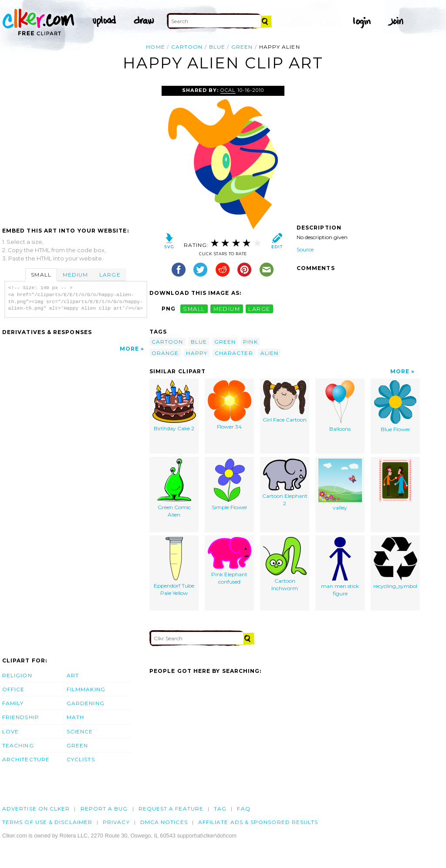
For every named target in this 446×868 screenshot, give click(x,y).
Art (73, 675)
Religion (17, 675)
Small (41, 275)
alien (269, 353)
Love (10, 731)
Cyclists (81, 759)
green (242, 47)
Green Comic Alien (174, 488)
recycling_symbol (395, 563)
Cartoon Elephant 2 (285, 483)
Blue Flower (395, 406)
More (129, 349)
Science (80, 731)
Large (110, 275)
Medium (75, 275)
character (234, 353)
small (194, 309)
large (259, 309)
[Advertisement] (75, 151)
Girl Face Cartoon (285, 402)
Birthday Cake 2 (174, 406)
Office (13, 689)
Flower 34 (230, 405)
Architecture (26, 759)
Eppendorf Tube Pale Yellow (174, 567)
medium (227, 309)
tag (220, 809)
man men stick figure (340, 567)
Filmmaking (86, 689)
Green (77, 745)
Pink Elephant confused (230, 561)
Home (155, 47)
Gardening (86, 703)
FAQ (243, 809)
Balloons (340, 406)
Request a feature (171, 809)
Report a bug (104, 809)
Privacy (116, 822)
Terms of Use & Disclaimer (47, 822)
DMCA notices (164, 822)
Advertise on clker (36, 809)
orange (165, 353)
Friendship (21, 717)
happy (196, 353)
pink (250, 342)
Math (75, 717)
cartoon (187, 47)
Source (305, 249)
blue (217, 47)
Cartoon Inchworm (285, 564)
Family (13, 703)
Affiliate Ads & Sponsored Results (258, 822)
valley (340, 485)
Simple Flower (230, 485)
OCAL (228, 90)
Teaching (18, 745)
